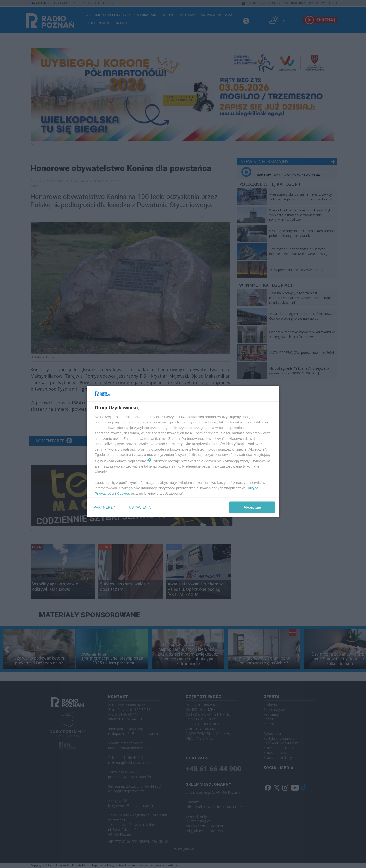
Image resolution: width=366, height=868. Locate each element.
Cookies (123, 493)
